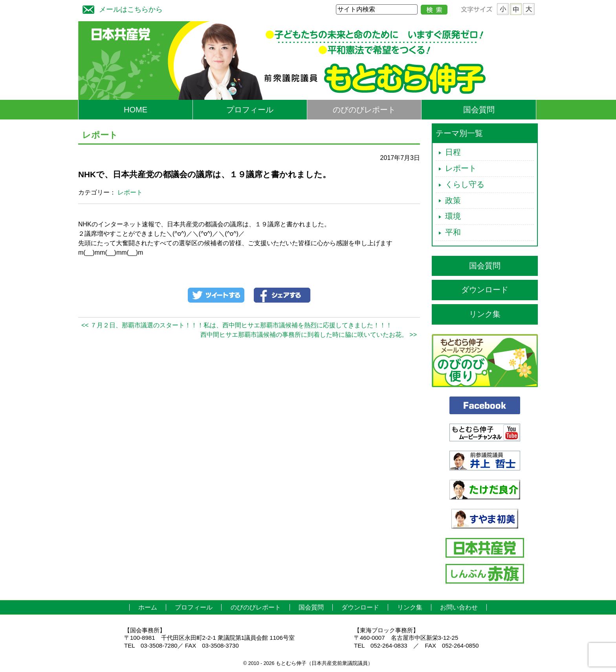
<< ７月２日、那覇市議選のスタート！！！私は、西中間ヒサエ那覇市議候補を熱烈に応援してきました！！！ (237, 325)
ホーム (148, 607)
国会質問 (479, 110)
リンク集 (485, 314)
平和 (453, 232)
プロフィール (250, 110)
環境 (453, 216)
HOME (136, 110)
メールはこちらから (121, 8)
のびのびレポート (364, 110)
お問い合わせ (459, 607)
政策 (453, 200)
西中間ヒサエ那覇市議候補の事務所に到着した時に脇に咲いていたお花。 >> (309, 335)
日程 (453, 152)
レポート (130, 192)
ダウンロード (485, 290)
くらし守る (465, 184)
